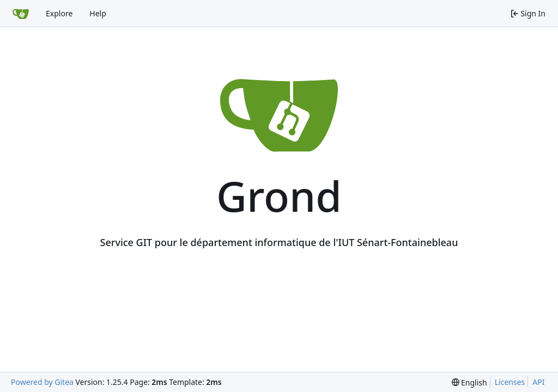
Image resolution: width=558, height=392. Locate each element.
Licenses (510, 382)
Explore (59, 13)
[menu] (469, 382)
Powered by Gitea (42, 382)
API (538, 382)
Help (98, 13)
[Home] (21, 14)
